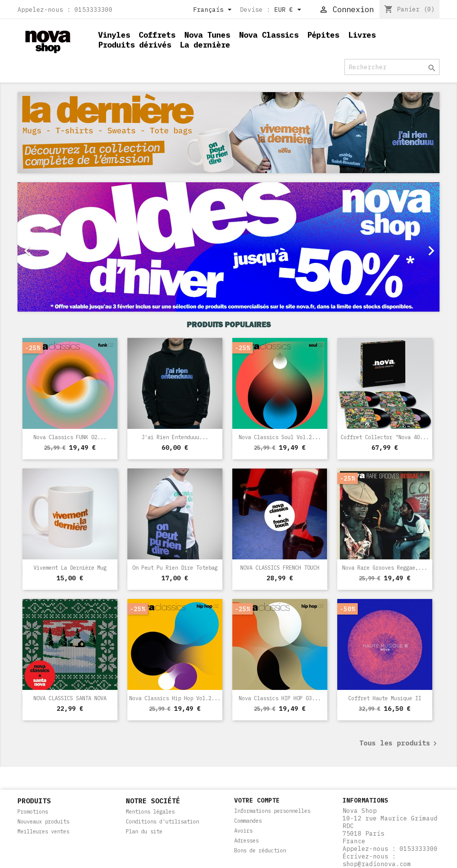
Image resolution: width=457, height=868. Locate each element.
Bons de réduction (260, 850)
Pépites (323, 35)
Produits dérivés (135, 45)
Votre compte (257, 800)
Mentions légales (150, 812)
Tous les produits (399, 744)
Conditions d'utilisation (162, 822)
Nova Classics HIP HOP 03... (280, 698)
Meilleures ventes (43, 831)
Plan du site (144, 831)
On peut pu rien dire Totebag (175, 568)
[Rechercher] (392, 67)
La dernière (205, 45)
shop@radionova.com (377, 864)
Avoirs (243, 831)
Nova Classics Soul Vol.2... (280, 437)
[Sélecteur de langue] (214, 10)
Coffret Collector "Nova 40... (385, 437)
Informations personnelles (272, 811)
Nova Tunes (207, 35)
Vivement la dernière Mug (70, 568)
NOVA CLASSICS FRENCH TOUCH (280, 568)
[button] (49, 247)
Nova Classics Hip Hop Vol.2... (175, 698)
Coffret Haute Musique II (385, 698)
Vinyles (114, 35)
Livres (362, 35)
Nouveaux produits (43, 822)
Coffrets (157, 35)
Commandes (248, 821)
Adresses (246, 841)
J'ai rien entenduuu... (175, 437)
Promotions (33, 812)
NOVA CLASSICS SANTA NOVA (70, 698)
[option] (228, 247)
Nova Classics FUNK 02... (70, 437)
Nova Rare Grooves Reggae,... (385, 568)
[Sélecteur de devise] (289, 10)
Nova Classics (269, 35)
